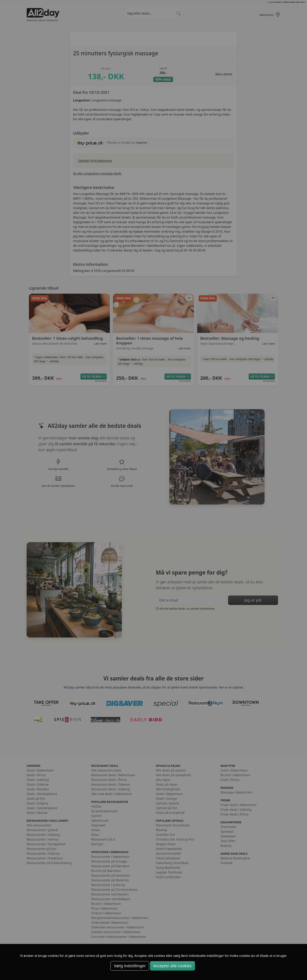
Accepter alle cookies (172, 966)
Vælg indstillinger (130, 966)
